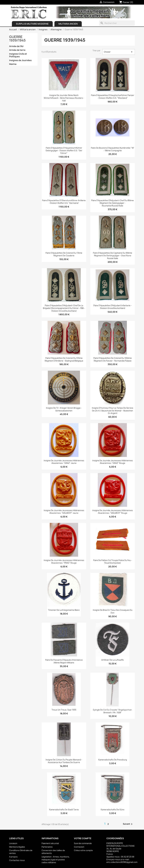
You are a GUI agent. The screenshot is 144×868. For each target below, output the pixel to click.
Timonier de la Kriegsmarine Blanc (64, 610)
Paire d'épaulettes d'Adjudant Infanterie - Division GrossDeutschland (113, 307)
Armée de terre (17, 50)
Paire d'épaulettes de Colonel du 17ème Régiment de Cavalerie (64, 254)
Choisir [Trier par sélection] (119, 52)
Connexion (79, 847)
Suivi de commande (83, 843)
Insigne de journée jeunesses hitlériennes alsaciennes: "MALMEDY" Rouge (113, 512)
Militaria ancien (68, 24)
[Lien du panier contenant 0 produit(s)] (126, 2)
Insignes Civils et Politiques (18, 55)
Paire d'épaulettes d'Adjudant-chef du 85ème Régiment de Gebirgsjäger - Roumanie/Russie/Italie (113, 203)
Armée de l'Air (16, 46)
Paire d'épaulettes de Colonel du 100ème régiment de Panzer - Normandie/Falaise (113, 359)
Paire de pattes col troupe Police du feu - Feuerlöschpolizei (113, 562)
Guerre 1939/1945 (17, 39)
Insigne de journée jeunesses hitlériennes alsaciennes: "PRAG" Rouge (64, 562)
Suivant (128, 824)
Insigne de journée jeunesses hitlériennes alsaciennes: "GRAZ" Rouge (113, 462)
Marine (13, 64)
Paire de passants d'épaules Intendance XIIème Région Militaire (64, 661)
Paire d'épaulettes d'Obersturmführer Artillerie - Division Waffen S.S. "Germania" (64, 202)
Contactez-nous (17, 860)
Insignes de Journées (20, 60)
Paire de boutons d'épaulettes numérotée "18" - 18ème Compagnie (113, 149)
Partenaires (47, 847)
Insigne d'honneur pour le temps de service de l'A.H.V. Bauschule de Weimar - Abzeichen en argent (113, 411)
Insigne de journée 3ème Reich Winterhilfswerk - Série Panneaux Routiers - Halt (64, 98)
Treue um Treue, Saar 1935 (64, 710)
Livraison (13, 843)
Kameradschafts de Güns (113, 810)
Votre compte (83, 838)
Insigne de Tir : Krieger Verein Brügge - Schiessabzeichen (64, 409)
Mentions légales (17, 847)
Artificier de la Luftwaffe (113, 660)
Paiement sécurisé (50, 843)
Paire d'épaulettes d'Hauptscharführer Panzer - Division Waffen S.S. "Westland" (113, 97)
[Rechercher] (117, 23)
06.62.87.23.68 (128, 857)
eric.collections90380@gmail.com (122, 862)
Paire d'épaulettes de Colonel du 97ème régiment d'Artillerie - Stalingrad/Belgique (64, 359)
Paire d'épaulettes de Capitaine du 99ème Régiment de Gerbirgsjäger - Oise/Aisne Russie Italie (113, 256)
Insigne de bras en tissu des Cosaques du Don (113, 611)
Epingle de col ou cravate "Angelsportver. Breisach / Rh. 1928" (113, 711)
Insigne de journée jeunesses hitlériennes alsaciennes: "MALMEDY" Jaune (64, 512)
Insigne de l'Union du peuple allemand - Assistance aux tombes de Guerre (64, 761)
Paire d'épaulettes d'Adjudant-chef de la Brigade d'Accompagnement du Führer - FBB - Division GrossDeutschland (64, 308)
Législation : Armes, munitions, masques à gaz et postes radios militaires (56, 860)
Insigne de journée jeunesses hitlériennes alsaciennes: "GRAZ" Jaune (64, 462)
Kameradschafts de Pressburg (113, 760)
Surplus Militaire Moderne (32, 24)
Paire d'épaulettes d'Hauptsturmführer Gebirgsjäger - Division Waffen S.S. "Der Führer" (64, 151)
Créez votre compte (83, 850)
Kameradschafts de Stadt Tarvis (64, 810)
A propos (13, 857)
